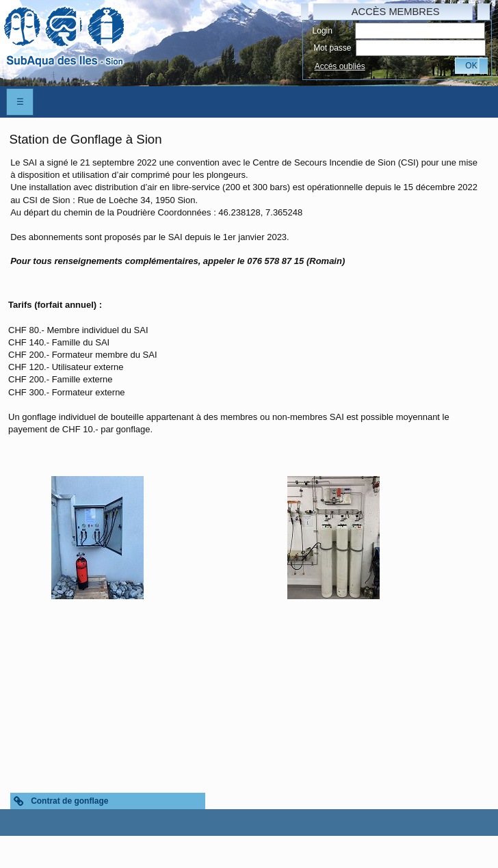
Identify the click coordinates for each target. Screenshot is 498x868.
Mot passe (332, 48)
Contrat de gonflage (69, 801)
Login (323, 31)
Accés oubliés (340, 66)
